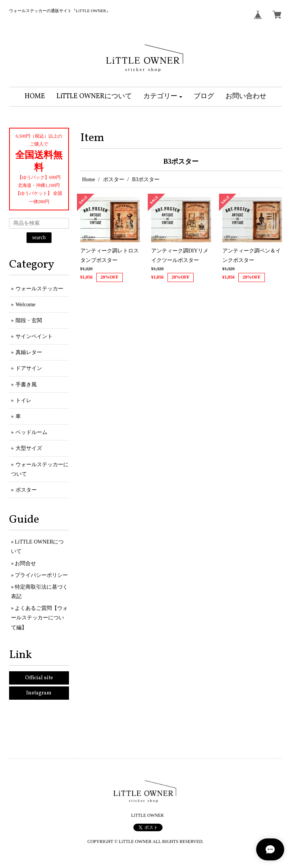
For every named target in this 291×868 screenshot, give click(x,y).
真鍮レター (29, 352)
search (39, 237)
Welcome (26, 305)
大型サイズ (29, 448)
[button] (163, 97)
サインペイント (34, 336)
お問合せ (25, 563)
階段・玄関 (29, 320)
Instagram (39, 693)
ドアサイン (29, 368)
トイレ (23, 400)
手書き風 (26, 385)
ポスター (114, 179)
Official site (39, 678)
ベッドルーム (31, 432)
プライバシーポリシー (41, 575)
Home (89, 179)
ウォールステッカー (39, 289)
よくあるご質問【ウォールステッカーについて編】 (39, 618)
